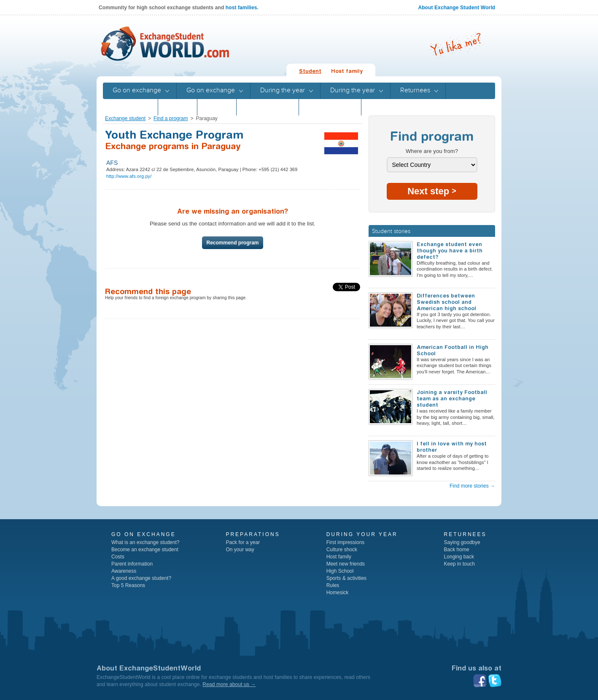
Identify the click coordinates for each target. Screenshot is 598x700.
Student (310, 71)
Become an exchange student (145, 550)
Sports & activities (346, 578)
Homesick (338, 593)
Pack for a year (243, 542)
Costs (118, 557)
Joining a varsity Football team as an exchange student (452, 398)
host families (241, 8)
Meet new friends (346, 564)
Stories (178, 107)
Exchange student (125, 118)
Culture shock (342, 550)
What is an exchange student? (145, 542)
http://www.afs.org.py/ (129, 176)
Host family (347, 71)
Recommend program (232, 243)
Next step (432, 191)
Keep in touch (459, 564)
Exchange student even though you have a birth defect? (450, 251)
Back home (457, 550)
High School (340, 571)
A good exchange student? (141, 578)
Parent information (132, 564)
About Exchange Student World (457, 8)
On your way (240, 550)
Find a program (171, 118)
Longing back (459, 557)
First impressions (346, 542)
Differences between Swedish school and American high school (446, 302)
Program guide (268, 107)
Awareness (124, 571)
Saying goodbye (462, 542)
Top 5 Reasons (128, 585)
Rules (333, 585)
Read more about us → (229, 684)
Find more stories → (472, 486)
